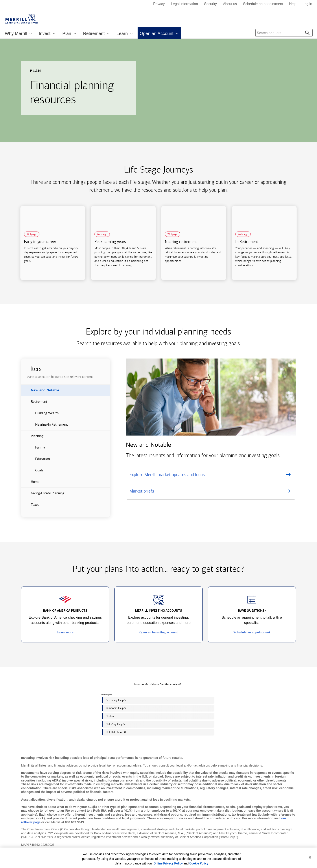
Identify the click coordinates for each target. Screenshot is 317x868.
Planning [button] (32, 438)
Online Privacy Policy (168, 863)
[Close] (310, 857)
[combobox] (284, 33)
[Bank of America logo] (129, 4)
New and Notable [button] (40, 392)
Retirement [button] (34, 403)
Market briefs (142, 491)
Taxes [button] (30, 506)
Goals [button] (32, 472)
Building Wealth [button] (40, 415)
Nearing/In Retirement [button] (45, 426)
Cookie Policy (199, 863)
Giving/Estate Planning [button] (43, 495)
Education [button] (35, 461)
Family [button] (33, 449)
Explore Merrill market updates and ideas (167, 474)
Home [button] (30, 484)
